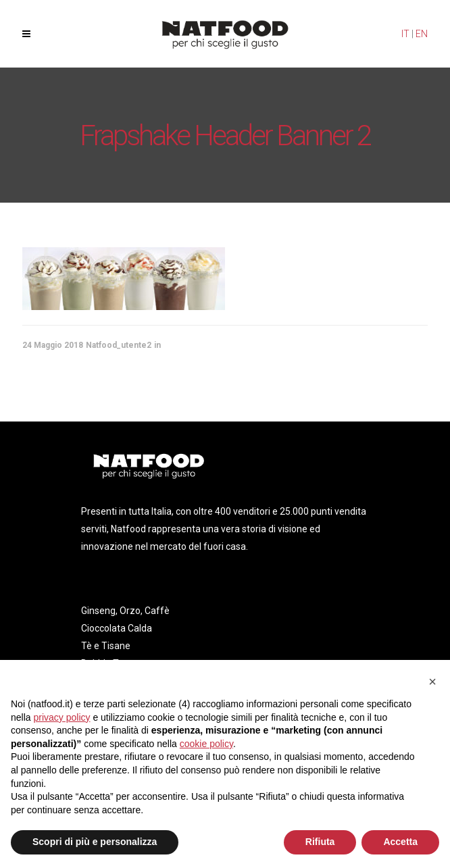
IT (405, 34)
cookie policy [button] (206, 744)
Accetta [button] (400, 842)
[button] (432, 682)
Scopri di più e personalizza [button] (95, 842)
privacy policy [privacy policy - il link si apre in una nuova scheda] (61, 717)
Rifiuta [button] (320, 842)
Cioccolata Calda (117, 628)
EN (422, 34)
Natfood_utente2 (119, 345)
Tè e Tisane (106, 646)
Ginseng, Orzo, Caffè (125, 611)
